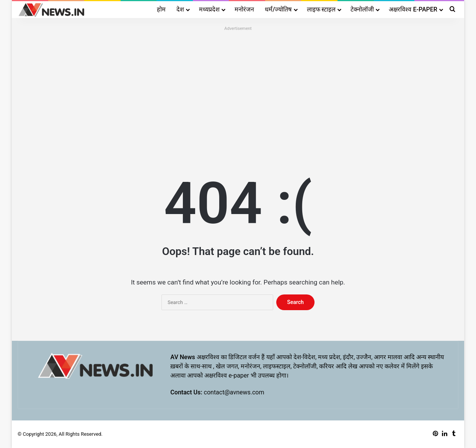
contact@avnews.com (234, 392)
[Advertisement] (238, 87)
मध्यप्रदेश (209, 9)
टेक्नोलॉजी (362, 9)
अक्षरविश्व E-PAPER (413, 9)
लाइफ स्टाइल (321, 9)
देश (180, 9)
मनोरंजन (244, 9)
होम (161, 9)
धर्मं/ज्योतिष (278, 9)
